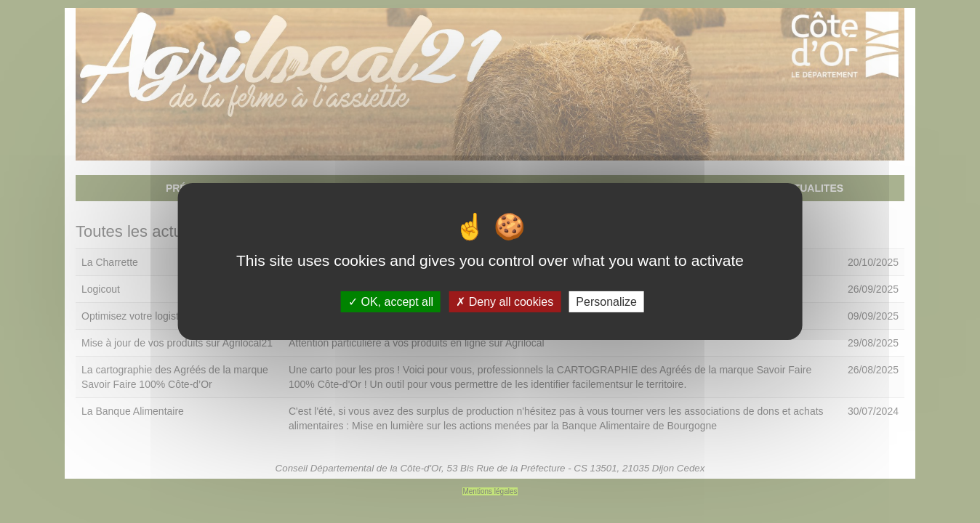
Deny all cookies (505, 302)
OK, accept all (391, 302)
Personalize (606, 302)
